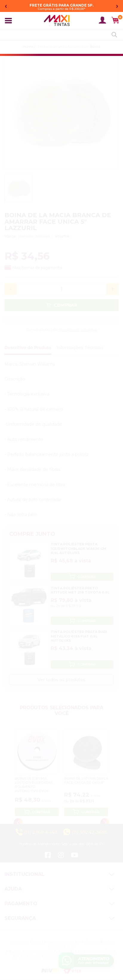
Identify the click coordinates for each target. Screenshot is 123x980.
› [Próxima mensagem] (117, 6)
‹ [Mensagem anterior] (6, 6)
